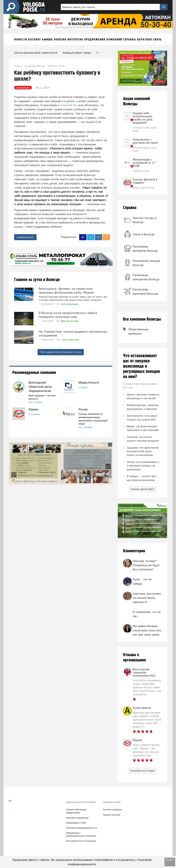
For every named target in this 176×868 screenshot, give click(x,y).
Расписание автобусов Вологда (145, 249)
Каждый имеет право (77, 53)
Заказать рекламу (112, 815)
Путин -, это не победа (142, 581)
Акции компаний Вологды (136, 101)
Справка (130, 208)
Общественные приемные (133, 331)
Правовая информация (77, 818)
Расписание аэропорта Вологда (145, 291)
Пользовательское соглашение (81, 841)
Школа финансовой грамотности (36, 53)
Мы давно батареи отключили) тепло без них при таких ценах (147, 630)
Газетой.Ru (69, 105)
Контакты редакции (112, 810)
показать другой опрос (143, 489)
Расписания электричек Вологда (146, 277)
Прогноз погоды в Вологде (145, 220)
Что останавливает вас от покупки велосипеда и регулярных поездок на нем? (142, 366)
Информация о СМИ (76, 823)
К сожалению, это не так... (147, 614)
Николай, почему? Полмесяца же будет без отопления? (146, 565)
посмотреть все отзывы (142, 771)
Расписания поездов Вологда (146, 263)
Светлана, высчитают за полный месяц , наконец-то (147, 598)
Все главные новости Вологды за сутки (61, 352)
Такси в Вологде (144, 234)
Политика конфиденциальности (81, 828)
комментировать (25, 237)
